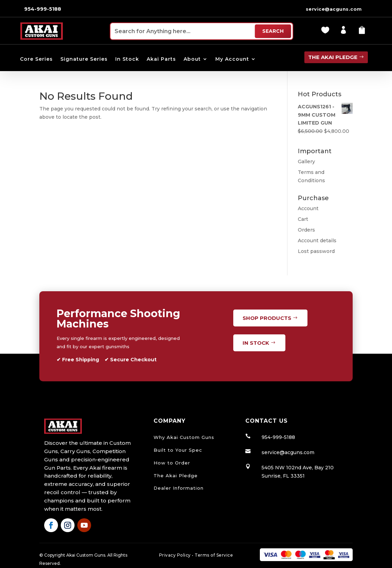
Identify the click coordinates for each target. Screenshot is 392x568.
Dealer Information (179, 488)
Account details (317, 241)
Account (308, 208)
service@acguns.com (334, 9)
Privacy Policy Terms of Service (196, 555)
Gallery (306, 161)
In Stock (127, 59)
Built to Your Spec (178, 450)
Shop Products (267, 318)
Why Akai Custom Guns (184, 437)
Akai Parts (161, 59)
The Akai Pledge (176, 476)
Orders (306, 230)
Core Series (36, 59)
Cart (303, 219)
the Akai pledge (333, 57)
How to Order (172, 463)
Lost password (316, 251)
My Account (232, 59)
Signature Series (84, 59)
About (192, 59)
